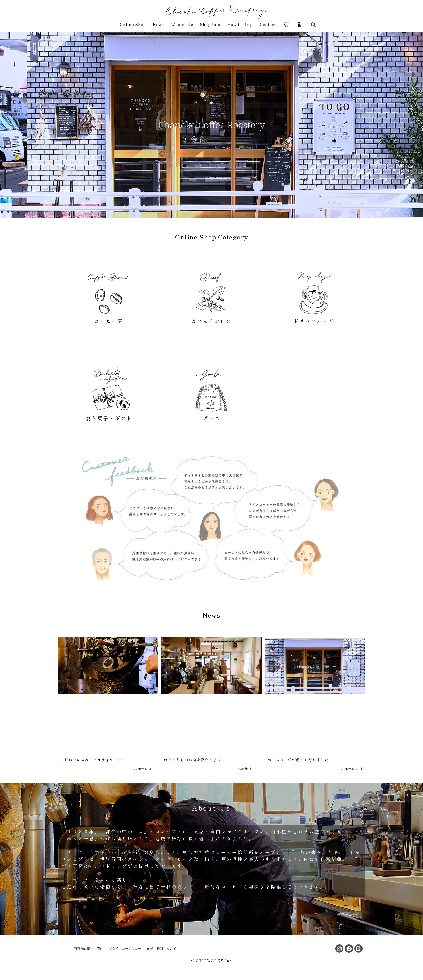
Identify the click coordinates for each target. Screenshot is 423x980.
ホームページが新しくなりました (298, 760)
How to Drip (240, 24)
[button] (313, 25)
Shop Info (210, 24)
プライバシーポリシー (125, 948)
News (158, 24)
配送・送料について (162, 948)
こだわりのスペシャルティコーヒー (93, 760)
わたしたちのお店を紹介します (192, 760)
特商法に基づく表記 (89, 948)
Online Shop (133, 24)
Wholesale (182, 24)
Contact (268, 24)
